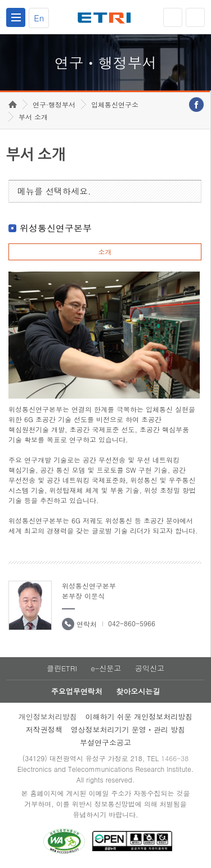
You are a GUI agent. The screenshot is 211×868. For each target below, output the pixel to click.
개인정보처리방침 (48, 716)
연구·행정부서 (54, 104)
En (39, 18)
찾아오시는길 (138, 691)
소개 (105, 252)
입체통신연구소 (115, 104)
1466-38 (175, 758)
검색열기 (195, 17)
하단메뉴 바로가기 (0, 0)
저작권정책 (44, 729)
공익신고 (150, 668)
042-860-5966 (132, 623)
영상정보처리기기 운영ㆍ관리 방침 (128, 729)
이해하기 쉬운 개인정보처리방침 (139, 716)
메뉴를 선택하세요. (54, 191)
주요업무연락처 (77, 691)
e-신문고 (106, 668)
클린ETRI (62, 668)
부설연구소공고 (105, 742)
